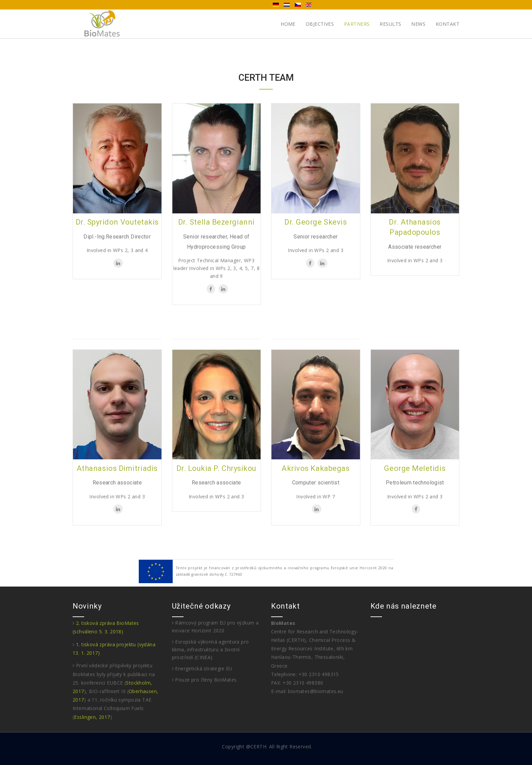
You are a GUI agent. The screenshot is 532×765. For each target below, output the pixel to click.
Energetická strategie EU (202, 668)
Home (288, 24)
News (418, 24)
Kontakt (448, 24)
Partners (357, 24)
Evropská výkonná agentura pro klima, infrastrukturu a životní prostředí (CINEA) (211, 649)
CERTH (258, 747)
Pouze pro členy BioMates (204, 680)
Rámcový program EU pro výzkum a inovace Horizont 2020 (215, 627)
